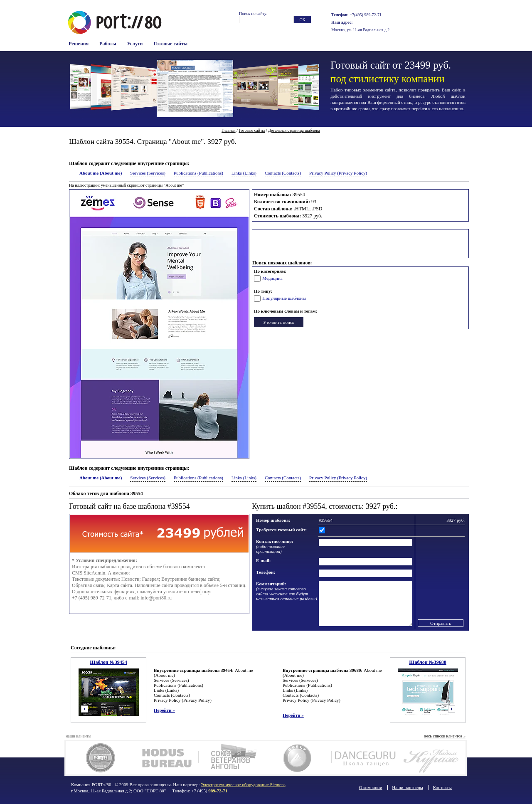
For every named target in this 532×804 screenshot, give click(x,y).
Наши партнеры (408, 787)
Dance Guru (365, 758)
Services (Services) (148, 173)
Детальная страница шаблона (294, 130)
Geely (298, 758)
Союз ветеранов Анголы (232, 758)
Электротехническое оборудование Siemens (243, 784)
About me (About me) (101, 173)
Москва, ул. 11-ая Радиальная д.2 (360, 30)
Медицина (272, 278)
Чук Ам (99, 758)
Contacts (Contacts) (283, 173)
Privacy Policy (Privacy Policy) (338, 173)
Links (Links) (244, 173)
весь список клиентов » (445, 736)
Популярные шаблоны (284, 298)
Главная (229, 130)
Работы (108, 44)
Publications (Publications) (198, 173)
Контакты (442, 787)
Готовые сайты (171, 44)
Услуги (135, 44)
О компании (370, 787)
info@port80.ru (156, 598)
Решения (79, 44)
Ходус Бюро (165, 758)
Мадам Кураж (431, 758)
